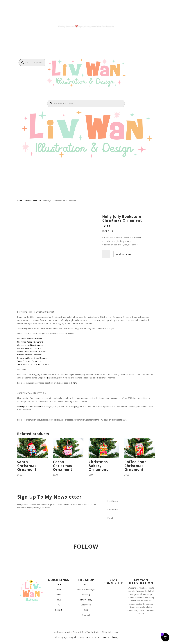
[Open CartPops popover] (165, 637)
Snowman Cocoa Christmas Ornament (34, 364)
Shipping (86, 595)
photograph (46, 378)
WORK (58, 589)
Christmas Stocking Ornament (30, 345)
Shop (86, 584)
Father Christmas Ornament (29, 355)
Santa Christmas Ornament (29, 361)
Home (20, 201)
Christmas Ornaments (32, 201)
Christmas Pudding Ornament (30, 342)
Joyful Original (70, 637)
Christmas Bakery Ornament (30, 339)
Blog (58, 600)
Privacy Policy (86, 600)
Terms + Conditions (100, 637)
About (59, 595)
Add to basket (124, 254)
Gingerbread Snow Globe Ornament (33, 358)
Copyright (21, 406)
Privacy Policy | (85, 637)
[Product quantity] (106, 254)
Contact (59, 610)
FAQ (58, 605)
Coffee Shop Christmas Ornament (32, 351)
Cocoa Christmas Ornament (29, 348)
